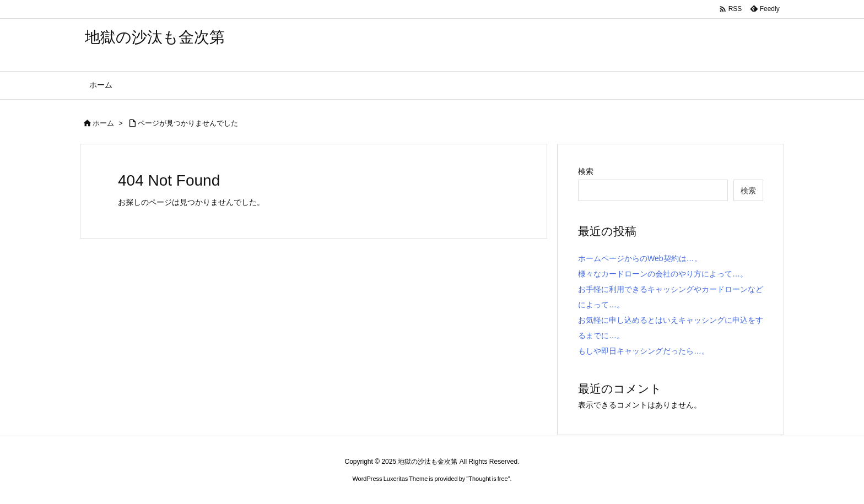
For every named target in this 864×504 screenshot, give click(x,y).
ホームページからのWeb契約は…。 (640, 258)
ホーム (103, 123)
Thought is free (488, 479)
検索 (586, 171)
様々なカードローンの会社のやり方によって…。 (663, 274)
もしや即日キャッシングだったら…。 (644, 351)
